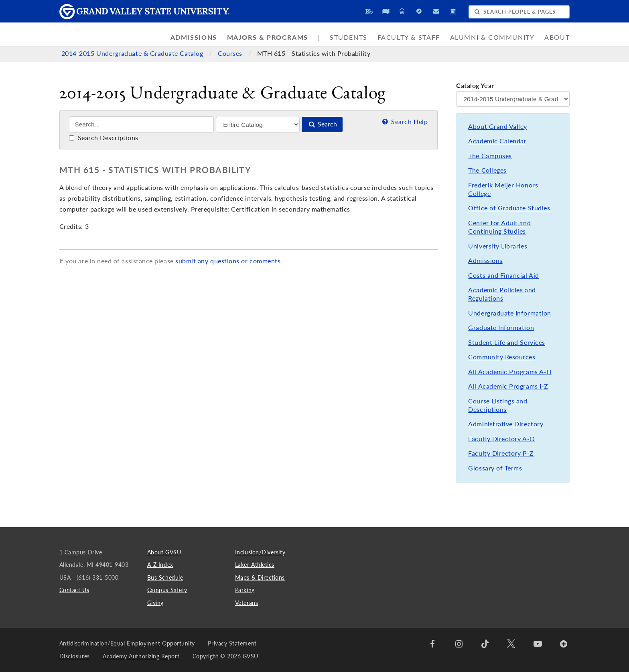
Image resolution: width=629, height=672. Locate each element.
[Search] (141, 124)
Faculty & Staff (409, 37)
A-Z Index (160, 565)
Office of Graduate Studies (509, 208)
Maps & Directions (260, 577)
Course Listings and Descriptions (498, 405)
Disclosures (75, 656)
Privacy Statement (232, 643)
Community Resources (502, 357)
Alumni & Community (492, 37)
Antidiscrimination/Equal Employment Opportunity (127, 643)
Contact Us (74, 590)
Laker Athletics (255, 565)
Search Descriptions (104, 138)
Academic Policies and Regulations (502, 294)
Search (322, 124)
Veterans (247, 603)
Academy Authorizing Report (141, 656)
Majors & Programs (268, 37)
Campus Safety (167, 590)
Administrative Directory (506, 424)
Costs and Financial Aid (503, 275)
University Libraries (498, 246)
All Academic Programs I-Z (508, 386)
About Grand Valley (498, 126)
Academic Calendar (497, 141)
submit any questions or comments (228, 261)
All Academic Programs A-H (510, 372)
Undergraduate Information (509, 313)
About (557, 37)
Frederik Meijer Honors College (503, 189)
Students (349, 37)
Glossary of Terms (495, 468)
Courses (231, 53)
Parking (245, 590)
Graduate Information (501, 328)
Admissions (194, 37)
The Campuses (490, 156)
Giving (155, 603)
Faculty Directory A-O (501, 439)
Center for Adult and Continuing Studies (499, 227)
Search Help (404, 122)
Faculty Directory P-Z (501, 453)
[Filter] (258, 125)
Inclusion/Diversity (260, 552)
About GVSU (164, 552)
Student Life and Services (506, 342)
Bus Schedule (165, 577)
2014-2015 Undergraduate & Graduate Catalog (133, 53)
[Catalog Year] (513, 99)
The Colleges (487, 170)
